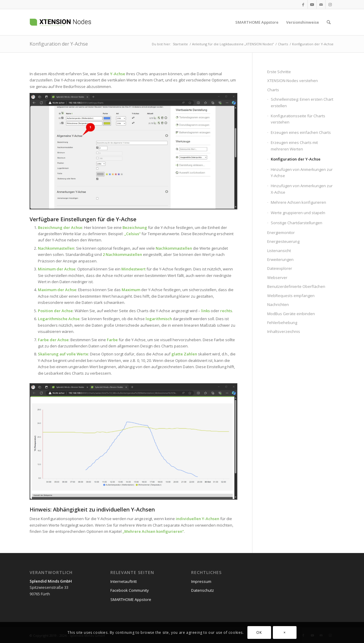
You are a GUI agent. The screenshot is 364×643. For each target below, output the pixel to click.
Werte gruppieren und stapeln (298, 213)
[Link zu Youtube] (312, 4)
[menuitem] (257, 22)
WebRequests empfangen (291, 296)
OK (259, 632)
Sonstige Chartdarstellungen (297, 223)
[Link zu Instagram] (330, 4)
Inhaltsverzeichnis (284, 331)
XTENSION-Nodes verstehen (293, 81)
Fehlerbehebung (282, 323)
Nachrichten (278, 304)
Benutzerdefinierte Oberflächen (296, 286)
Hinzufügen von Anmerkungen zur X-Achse (302, 189)
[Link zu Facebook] (303, 4)
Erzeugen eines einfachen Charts (301, 132)
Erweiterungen (280, 259)
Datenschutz (203, 590)
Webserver (277, 278)
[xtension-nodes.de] (75, 22)
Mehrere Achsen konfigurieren (153, 531)
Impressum (201, 581)
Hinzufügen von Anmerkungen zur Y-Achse (302, 173)
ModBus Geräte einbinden (291, 314)
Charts (273, 90)
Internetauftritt (124, 581)
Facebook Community (130, 590)
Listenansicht (279, 251)
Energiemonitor (281, 232)
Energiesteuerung (283, 241)
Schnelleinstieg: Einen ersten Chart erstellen (302, 102)
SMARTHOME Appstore (131, 599)
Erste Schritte (279, 72)
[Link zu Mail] (321, 4)
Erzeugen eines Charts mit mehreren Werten (294, 146)
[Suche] (329, 22)
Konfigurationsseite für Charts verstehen (298, 119)
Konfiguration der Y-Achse (59, 44)
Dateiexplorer (280, 268)
